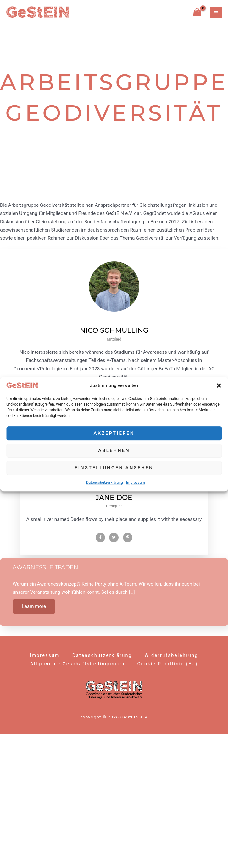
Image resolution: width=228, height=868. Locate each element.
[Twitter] (114, 538)
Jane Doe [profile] (114, 497)
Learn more (34, 606)
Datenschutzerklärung (105, 483)
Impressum (136, 483)
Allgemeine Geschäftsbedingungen (77, 664)
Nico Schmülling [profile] (114, 330)
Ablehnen (114, 451)
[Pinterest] (128, 538)
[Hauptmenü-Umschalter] (216, 13)
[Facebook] (100, 538)
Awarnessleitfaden (45, 567)
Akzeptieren (114, 434)
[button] (219, 385)
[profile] (114, 322)
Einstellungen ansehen (114, 468)
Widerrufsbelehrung (172, 655)
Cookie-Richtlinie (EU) (168, 664)
